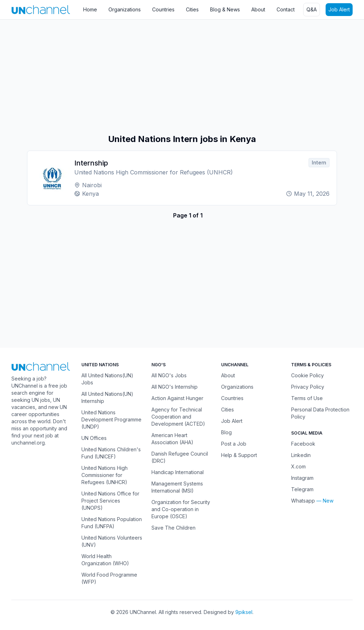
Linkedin (301, 455)
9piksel (244, 612)
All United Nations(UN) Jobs (107, 379)
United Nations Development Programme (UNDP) (111, 419)
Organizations (125, 9)
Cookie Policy (307, 375)
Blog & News (225, 9)
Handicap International (178, 472)
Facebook (303, 444)
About (258, 9)
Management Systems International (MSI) (177, 487)
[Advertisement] (182, 77)
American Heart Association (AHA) (172, 439)
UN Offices (94, 438)
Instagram (302, 478)
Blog (226, 432)
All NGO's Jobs (169, 375)
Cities (192, 9)
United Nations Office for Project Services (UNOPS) (110, 501)
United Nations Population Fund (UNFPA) (112, 523)
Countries (163, 9)
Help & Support (239, 455)
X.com (298, 466)
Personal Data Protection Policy (320, 413)
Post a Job (234, 444)
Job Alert (339, 9)
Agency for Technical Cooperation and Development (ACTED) (178, 417)
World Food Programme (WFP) (109, 578)
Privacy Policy (308, 387)
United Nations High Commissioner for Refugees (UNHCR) (105, 475)
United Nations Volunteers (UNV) (112, 541)
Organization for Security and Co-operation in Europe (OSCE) (181, 509)
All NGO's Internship (175, 387)
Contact (286, 9)
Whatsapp (303, 501)
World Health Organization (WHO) (105, 560)
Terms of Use (307, 398)
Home (90, 9)
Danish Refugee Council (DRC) (180, 457)
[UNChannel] (41, 9)
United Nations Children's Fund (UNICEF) (111, 453)
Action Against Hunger (177, 398)
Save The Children (173, 528)
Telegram (302, 489)
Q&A (312, 9)
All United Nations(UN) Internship (107, 397)
